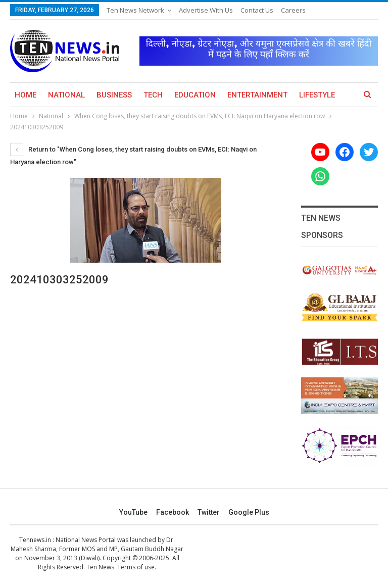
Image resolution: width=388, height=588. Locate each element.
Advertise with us (206, 10)
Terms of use (136, 567)
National (66, 95)
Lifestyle (317, 95)
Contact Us (257, 10)
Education (195, 95)
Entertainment (257, 95)
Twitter (209, 512)
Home (26, 95)
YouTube (133, 512)
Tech (153, 95)
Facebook (173, 512)
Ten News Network (135, 10)
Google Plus (249, 512)
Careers (293, 10)
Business (114, 95)
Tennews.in (35, 540)
